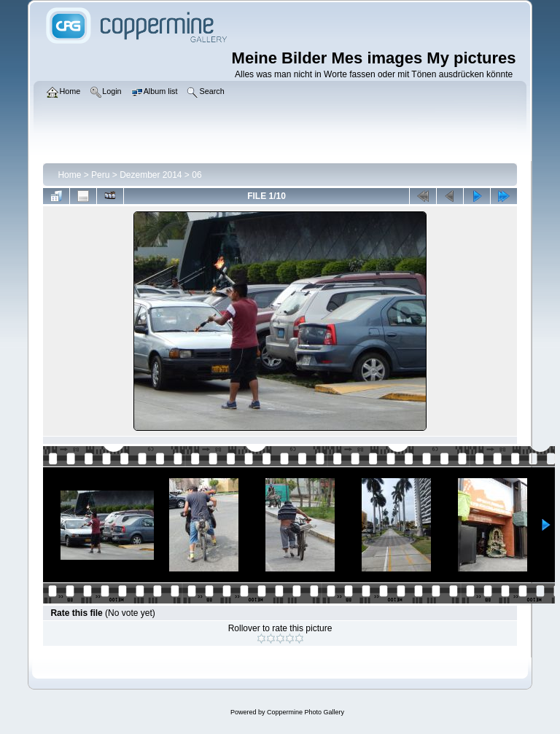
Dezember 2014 (151, 175)
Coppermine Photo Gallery (306, 712)
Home (69, 175)
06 (197, 175)
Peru (100, 175)
